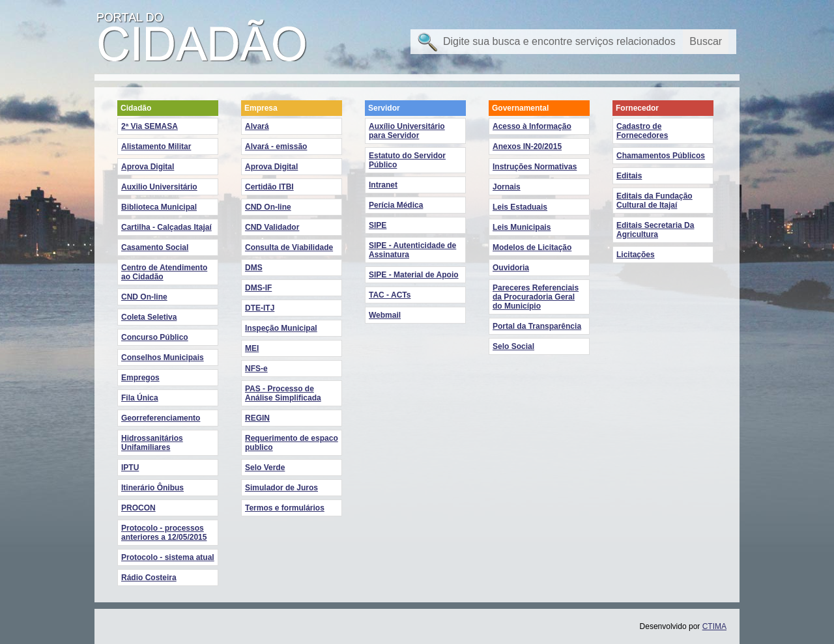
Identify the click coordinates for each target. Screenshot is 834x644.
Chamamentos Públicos (661, 156)
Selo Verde (265, 468)
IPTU (130, 468)
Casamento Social (155, 247)
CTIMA (714, 626)
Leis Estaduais (520, 207)
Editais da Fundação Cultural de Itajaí (654, 201)
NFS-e (256, 369)
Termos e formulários (285, 508)
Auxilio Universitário (159, 187)
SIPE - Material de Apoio (414, 275)
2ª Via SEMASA (150, 126)
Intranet (383, 185)
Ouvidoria (511, 268)
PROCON (138, 508)
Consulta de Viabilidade (289, 247)
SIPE (378, 225)
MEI (252, 348)
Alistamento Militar (156, 147)
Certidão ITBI (269, 187)
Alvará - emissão (276, 147)
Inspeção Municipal (281, 328)
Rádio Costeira (149, 578)
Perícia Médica (396, 205)
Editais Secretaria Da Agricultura (655, 230)
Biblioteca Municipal (159, 207)
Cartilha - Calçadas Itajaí (166, 227)
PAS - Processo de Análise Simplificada (283, 393)
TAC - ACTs (390, 295)
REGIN (257, 418)
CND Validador (272, 227)
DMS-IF (258, 288)
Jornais (507, 187)
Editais (629, 176)
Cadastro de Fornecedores (642, 131)
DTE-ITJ (260, 308)
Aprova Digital (148, 167)
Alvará (257, 126)
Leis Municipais (522, 227)
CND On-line (144, 297)
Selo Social (513, 346)
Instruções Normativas (535, 167)
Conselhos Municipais (163, 357)
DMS (254, 268)
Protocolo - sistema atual (168, 557)
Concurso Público (155, 337)
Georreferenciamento (161, 418)
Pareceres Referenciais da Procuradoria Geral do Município (536, 297)
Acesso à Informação (532, 126)
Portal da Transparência (537, 326)
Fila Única (140, 398)
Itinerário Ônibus (152, 488)
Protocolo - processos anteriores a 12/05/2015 (164, 533)
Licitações (636, 255)
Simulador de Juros (281, 488)
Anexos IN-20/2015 (527, 147)
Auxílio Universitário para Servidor (407, 131)
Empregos (140, 378)
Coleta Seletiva (149, 317)
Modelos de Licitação (532, 247)
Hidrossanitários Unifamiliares (152, 443)
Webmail (385, 315)
